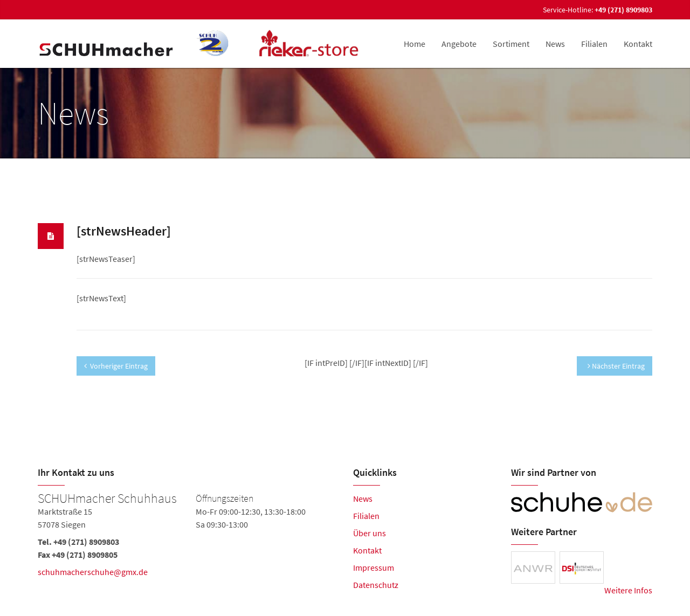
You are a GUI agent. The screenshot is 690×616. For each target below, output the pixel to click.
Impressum (374, 567)
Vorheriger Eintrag (116, 366)
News (555, 44)
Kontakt (638, 44)
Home (415, 44)
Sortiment (511, 44)
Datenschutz (376, 585)
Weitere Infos (628, 590)
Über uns (370, 533)
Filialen (594, 44)
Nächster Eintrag (616, 366)
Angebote (459, 44)
